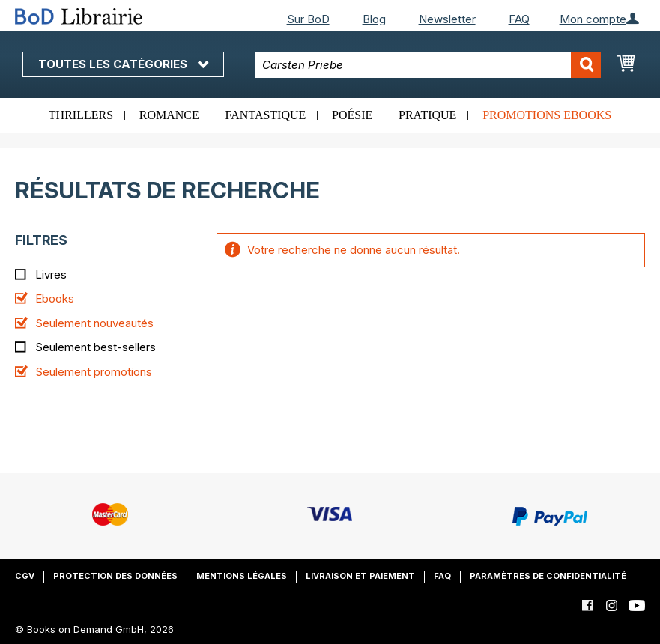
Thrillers (81, 115)
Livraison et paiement (360, 576)
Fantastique (266, 115)
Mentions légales (242, 576)
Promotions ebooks (547, 115)
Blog (374, 19)
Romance (169, 115)
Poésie (352, 115)
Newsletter (447, 19)
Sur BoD (308, 19)
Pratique (427, 115)
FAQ (519, 19)
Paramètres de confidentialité (548, 576)
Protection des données (115, 576)
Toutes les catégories (123, 64)
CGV (25, 576)
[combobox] (428, 65)
